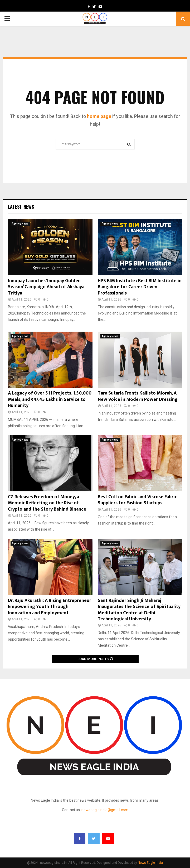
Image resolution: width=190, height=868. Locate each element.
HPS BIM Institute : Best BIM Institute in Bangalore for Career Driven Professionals (140, 287)
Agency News (20, 224)
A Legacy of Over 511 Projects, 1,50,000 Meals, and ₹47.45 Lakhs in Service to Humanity (50, 399)
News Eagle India (150, 863)
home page (99, 116)
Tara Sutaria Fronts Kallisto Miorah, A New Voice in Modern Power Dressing (138, 396)
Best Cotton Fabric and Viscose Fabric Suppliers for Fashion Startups (137, 500)
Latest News (21, 207)
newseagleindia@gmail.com (105, 810)
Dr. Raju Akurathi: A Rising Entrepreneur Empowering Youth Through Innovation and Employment (50, 607)
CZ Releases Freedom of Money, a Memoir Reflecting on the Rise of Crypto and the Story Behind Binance (47, 503)
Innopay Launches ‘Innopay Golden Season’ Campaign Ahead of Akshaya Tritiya (46, 287)
